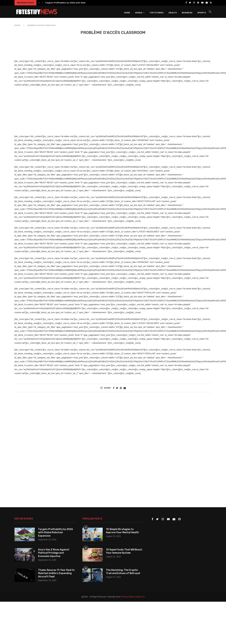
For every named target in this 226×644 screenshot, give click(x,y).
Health (173, 12)
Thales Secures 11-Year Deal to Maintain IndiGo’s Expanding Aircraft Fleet (56, 573)
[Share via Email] (125, 388)
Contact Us (140, 596)
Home (127, 12)
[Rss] (211, 3)
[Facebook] (186, 3)
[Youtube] (202, 3)
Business (187, 12)
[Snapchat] (179, 519)
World (139, 12)
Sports (202, 12)
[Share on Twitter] (117, 388)
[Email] (207, 3)
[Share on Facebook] (114, 388)
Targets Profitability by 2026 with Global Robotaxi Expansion (77, 3)
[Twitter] (190, 3)
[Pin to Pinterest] (121, 388)
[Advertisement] (76, 49)
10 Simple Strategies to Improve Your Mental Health (122, 531)
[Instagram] (194, 3)
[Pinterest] (198, 3)
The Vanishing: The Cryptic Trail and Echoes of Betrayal (123, 571)
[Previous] (39, 3)
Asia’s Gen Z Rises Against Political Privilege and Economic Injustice (54, 553)
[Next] (42, 3)
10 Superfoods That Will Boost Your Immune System (124, 551)
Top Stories (156, 12)
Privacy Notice (128, 596)
